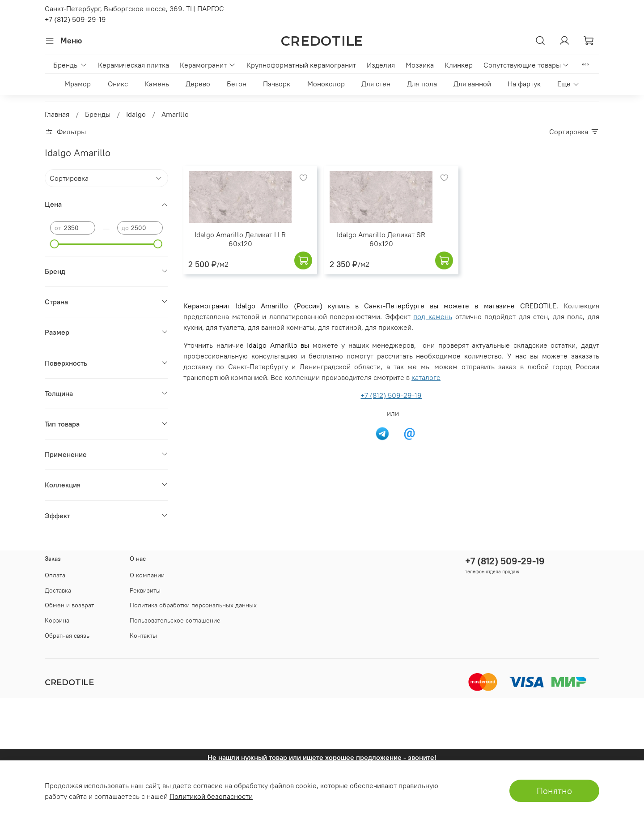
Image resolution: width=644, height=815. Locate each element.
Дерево (198, 84)
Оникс (118, 84)
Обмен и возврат (69, 605)
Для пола (422, 84)
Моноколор (326, 84)
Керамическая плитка (133, 65)
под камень (433, 316)
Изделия (381, 65)
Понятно (554, 791)
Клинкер (459, 65)
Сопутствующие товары (526, 65)
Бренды (70, 65)
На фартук (524, 84)
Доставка (58, 590)
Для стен (376, 84)
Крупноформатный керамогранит (301, 65)
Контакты (143, 636)
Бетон (237, 84)
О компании (147, 575)
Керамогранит (208, 65)
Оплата (55, 575)
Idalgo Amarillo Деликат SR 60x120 (381, 239)
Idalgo (136, 114)
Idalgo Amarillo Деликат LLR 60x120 (240, 239)
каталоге (426, 377)
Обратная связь (67, 636)
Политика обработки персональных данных (193, 605)
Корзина (57, 620)
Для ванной (472, 84)
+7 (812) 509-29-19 (75, 19)
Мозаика (420, 65)
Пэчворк (277, 84)
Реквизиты (145, 590)
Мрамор (78, 84)
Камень (157, 84)
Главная (57, 114)
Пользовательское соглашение (175, 620)
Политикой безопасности (211, 796)
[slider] (55, 244)
